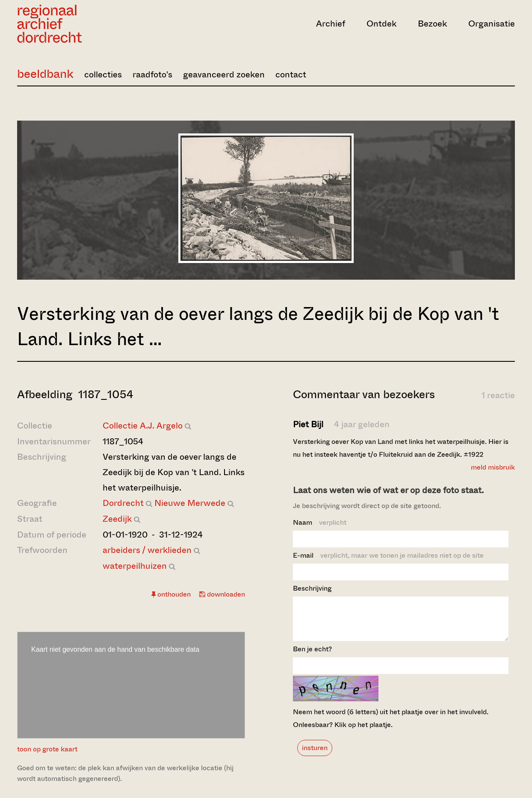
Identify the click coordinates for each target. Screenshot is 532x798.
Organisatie (492, 24)
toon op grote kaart (47, 749)
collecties (103, 75)
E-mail (388, 555)
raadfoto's (152, 75)
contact (291, 75)
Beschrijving (312, 588)
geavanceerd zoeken (224, 75)
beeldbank (45, 74)
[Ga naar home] (92, 24)
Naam (320, 522)
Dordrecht (123, 503)
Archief (331, 24)
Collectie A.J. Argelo (143, 426)
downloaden (222, 594)
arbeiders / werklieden (147, 550)
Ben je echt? (312, 657)
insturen (315, 755)
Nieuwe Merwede (190, 503)
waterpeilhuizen (135, 566)
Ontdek (381, 24)
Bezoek (432, 24)
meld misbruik (493, 467)
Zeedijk (117, 519)
